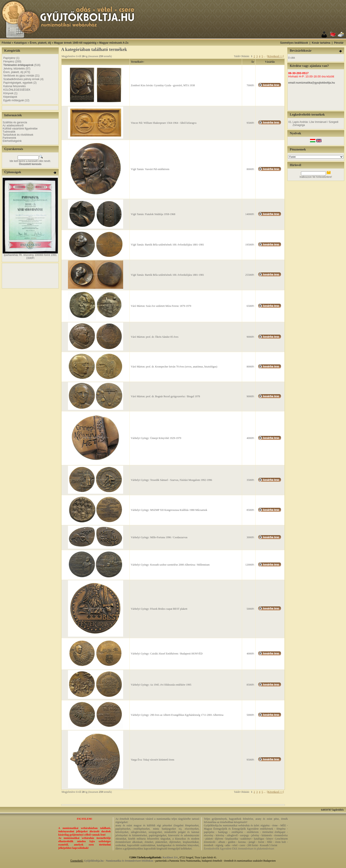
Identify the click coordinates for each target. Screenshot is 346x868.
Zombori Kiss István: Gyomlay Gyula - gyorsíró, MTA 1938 (163, 85)
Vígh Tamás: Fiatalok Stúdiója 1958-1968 (153, 214)
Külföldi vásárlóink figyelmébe (20, 129)
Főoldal (7, 43)
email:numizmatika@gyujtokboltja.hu (312, 83)
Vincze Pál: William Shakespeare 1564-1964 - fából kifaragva (164, 123)
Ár (253, 62)
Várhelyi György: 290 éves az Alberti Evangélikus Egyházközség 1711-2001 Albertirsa (177, 715)
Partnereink (9, 138)
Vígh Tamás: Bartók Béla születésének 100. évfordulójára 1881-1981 (167, 245)
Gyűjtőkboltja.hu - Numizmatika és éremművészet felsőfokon (118, 861)
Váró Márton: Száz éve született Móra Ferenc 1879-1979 (161, 306)
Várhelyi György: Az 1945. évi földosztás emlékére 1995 (161, 685)
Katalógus (21, 43)
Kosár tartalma (321, 43)
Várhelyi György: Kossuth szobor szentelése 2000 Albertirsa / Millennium (170, 565)
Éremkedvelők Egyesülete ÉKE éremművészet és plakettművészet (239, 849)
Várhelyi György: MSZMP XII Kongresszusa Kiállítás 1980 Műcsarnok (169, 510)
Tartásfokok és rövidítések (18, 135)
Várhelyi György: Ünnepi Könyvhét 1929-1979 (156, 438)
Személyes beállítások (294, 43)
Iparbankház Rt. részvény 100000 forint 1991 (30, 255)
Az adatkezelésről (13, 126)
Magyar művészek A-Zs (114, 43)
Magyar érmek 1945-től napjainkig (75, 43)
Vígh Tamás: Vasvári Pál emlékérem (150, 169)
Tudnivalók (9, 132)
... (264, 56)
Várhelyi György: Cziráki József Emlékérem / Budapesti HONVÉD (167, 654)
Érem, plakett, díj (40, 43)
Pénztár (339, 43)
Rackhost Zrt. (170, 857)
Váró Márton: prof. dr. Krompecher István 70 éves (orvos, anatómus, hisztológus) (174, 367)
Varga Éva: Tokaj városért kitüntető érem (153, 760)
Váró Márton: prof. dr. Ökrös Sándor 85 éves (155, 337)
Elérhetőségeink (12, 141)
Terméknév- (138, 62)
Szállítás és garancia (15, 122)
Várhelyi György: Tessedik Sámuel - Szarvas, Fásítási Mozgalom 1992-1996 (171, 480)
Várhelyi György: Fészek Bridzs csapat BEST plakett (159, 609)
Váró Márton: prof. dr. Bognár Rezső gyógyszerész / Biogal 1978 (165, 396)
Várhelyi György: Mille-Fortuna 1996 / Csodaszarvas (159, 537)
